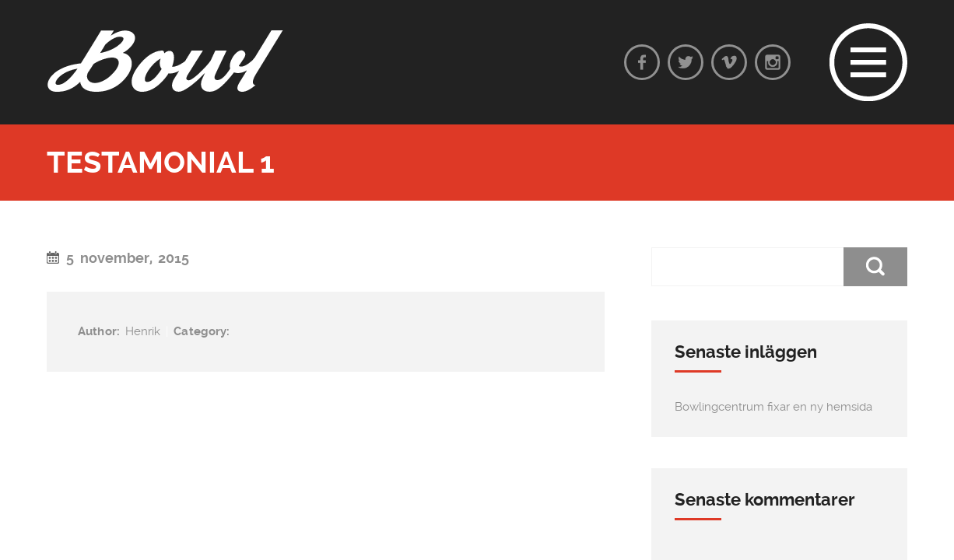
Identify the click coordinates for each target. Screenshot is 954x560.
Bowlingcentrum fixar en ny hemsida (773, 407)
